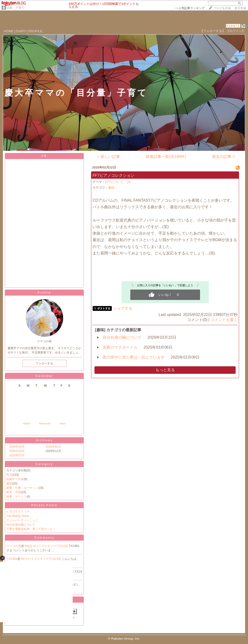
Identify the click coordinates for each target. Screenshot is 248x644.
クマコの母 (14, 546)
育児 (9, 475)
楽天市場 (240, 8)
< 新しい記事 (108, 157)
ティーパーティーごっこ (22, 520)
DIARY (21, 31)
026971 (233, 26)
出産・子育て (15, 8)
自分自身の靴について (21, 525)
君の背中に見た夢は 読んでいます (134, 357)
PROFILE (35, 31)
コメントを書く (224, 320)
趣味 (9, 483)
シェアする (123, 308)
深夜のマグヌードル (120, 347)
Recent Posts (44, 505)
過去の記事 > (223, 157)
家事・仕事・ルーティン (22, 488)
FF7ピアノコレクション (113, 175)
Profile (44, 293)
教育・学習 (14, 492)
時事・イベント (16, 497)
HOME (9, 31)
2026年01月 (53, 447)
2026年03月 (17, 451)
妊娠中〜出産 (15, 479)
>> (190, 8)
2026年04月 (17, 447)
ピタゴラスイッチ (18, 512)
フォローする (44, 363)
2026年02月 (17, 455)
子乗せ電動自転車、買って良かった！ (31, 529)
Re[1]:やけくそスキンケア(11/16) (47, 546)
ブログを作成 (222, 8)
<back (26, 423)
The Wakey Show (18, 516)
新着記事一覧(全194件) (166, 157)
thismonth (45, 423)
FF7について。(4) (118, 182)
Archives (44, 440)
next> (63, 423)
